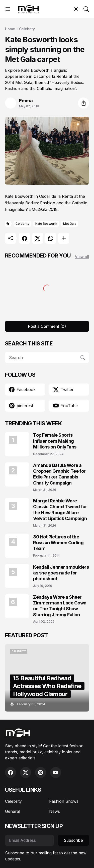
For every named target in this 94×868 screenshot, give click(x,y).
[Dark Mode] (76, 9)
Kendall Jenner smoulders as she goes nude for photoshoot (61, 573)
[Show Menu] (8, 9)
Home (10, 29)
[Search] (86, 9)
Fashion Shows (64, 801)
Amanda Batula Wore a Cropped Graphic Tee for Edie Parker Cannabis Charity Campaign (59, 474)
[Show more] (64, 238)
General (13, 811)
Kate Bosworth (46, 224)
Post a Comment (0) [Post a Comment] (47, 326)
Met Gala (70, 224)
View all (82, 257)
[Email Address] (29, 840)
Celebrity (27, 29)
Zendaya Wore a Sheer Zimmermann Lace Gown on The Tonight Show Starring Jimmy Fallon (60, 606)
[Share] (83, 103)
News (55, 811)
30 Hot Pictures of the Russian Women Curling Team (58, 543)
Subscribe (73, 840)
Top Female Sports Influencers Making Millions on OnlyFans (55, 441)
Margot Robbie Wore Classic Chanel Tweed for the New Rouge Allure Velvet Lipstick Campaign (60, 510)
